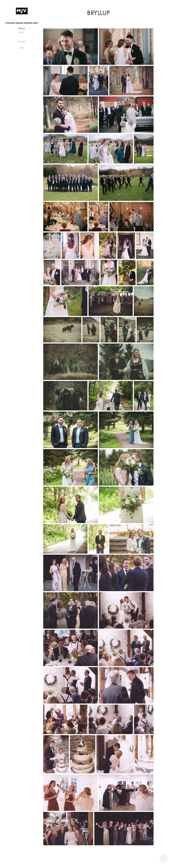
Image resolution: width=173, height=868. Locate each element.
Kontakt (22, 42)
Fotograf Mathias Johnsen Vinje (22, 23)
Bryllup (22, 28)
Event (22, 32)
